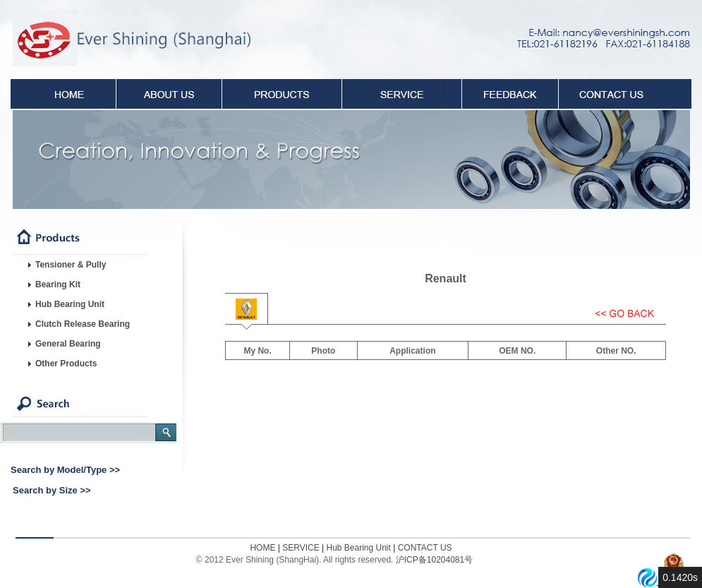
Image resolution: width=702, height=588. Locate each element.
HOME (262, 548)
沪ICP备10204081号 (434, 560)
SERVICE (300, 548)
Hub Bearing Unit (358, 548)
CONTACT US (425, 548)
